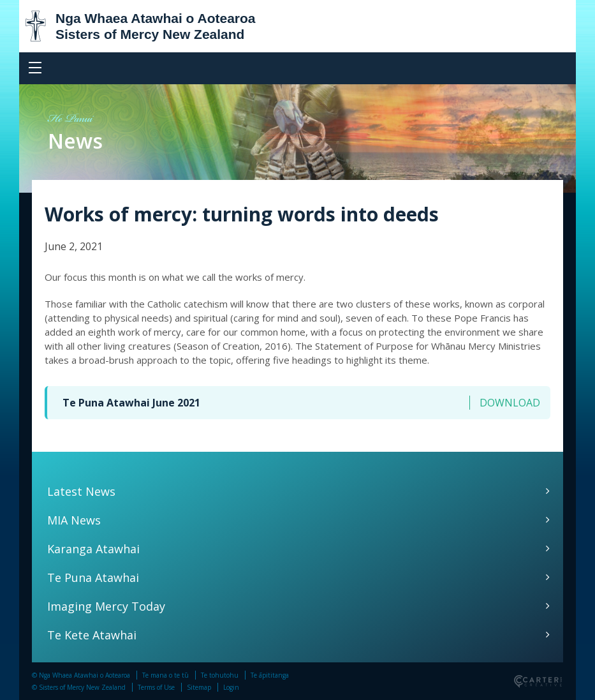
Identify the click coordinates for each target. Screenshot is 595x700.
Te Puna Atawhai (93, 577)
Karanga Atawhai (93, 549)
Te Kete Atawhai (92, 635)
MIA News (74, 520)
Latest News (81, 491)
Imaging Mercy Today (106, 606)
